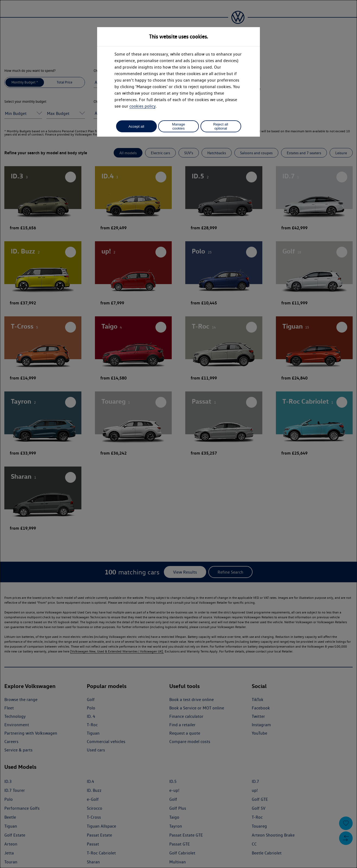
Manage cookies (178, 126)
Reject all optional (221, 126)
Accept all (136, 126)
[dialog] (178, 434)
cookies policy (142, 106)
